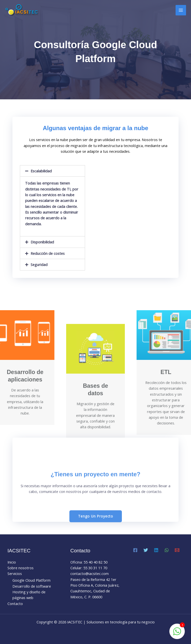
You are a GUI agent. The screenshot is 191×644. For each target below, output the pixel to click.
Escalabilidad (44, 171)
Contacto (15, 604)
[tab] (55, 171)
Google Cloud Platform (31, 580)
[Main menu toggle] (181, 10)
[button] (96, 556)
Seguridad (42, 265)
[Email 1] (177, 550)
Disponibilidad (45, 242)
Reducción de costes (50, 253)
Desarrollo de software (32, 586)
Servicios (15, 573)
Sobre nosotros (21, 568)
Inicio (12, 562)
